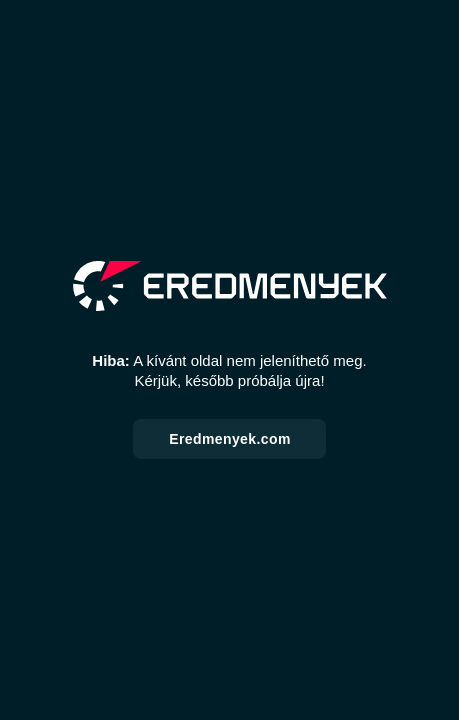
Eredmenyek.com (230, 439)
